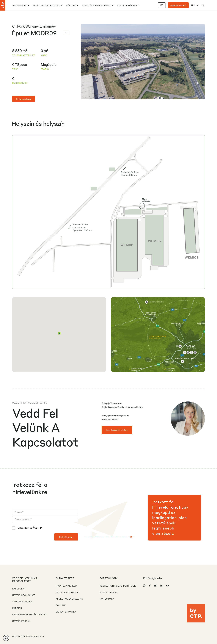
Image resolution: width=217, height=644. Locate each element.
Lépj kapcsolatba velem (117, 430)
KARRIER (17, 608)
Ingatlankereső (178, 5)
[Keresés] (203, 5)
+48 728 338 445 (110, 419)
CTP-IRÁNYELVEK (22, 602)
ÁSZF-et (38, 528)
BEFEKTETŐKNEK (127, 5)
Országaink (19, 5)
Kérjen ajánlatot (24, 99)
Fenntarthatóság (68, 592)
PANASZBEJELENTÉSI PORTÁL (30, 614)
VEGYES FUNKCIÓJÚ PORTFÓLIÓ (118, 586)
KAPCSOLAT (19, 589)
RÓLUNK (71, 5)
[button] (59, 333)
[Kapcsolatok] (162, 5)
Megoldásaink (109, 592)
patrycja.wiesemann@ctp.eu (115, 415)
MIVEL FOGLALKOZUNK (46, 5)
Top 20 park (107, 599)
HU (193, 5)
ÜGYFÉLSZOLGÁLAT (24, 595)
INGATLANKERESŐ (66, 586)
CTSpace (19, 64)
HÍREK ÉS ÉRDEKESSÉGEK (96, 5)
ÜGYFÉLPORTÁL (21, 621)
